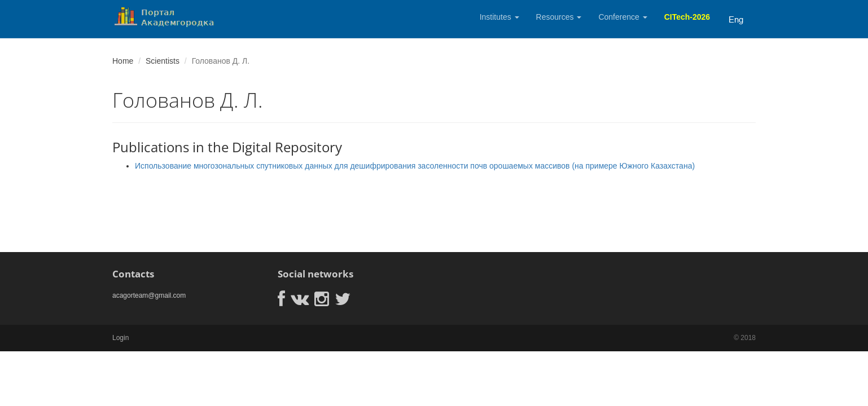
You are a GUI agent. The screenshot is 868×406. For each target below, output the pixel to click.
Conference (622, 17)
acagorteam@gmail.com (149, 295)
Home (123, 61)
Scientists (163, 61)
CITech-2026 (687, 17)
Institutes (499, 17)
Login (120, 338)
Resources (559, 17)
